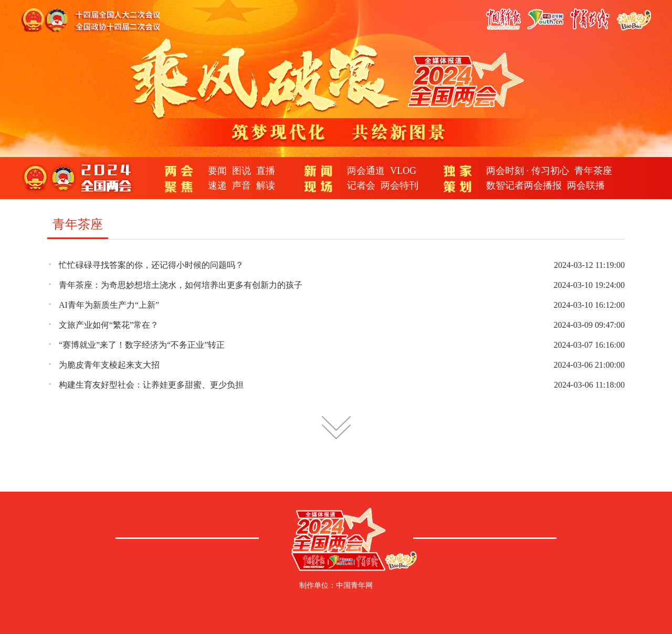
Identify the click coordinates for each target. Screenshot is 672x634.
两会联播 (586, 185)
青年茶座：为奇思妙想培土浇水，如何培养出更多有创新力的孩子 (181, 285)
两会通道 (366, 171)
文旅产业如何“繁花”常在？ (109, 325)
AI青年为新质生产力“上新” (109, 305)
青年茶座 (593, 171)
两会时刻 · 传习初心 (528, 171)
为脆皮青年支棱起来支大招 (109, 365)
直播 (266, 171)
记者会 (361, 185)
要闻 (217, 171)
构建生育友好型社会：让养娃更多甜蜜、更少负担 (151, 385)
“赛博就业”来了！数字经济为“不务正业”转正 (142, 345)
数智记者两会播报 (524, 185)
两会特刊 (400, 185)
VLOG (403, 171)
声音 (241, 185)
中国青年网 (354, 585)
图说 (241, 171)
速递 (217, 185)
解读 (266, 185)
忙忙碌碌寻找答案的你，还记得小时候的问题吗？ (151, 265)
